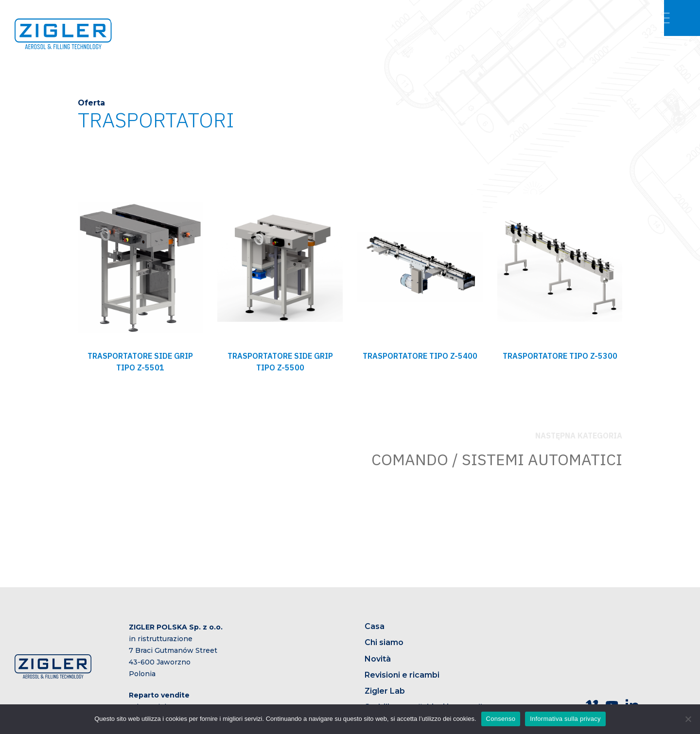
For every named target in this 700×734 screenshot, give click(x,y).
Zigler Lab (385, 691)
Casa (375, 626)
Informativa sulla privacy (565, 719)
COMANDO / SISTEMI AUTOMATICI (497, 459)
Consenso (501, 719)
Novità (378, 659)
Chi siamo (384, 642)
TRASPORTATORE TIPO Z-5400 (420, 356)
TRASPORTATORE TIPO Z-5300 (560, 356)
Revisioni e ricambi (402, 675)
